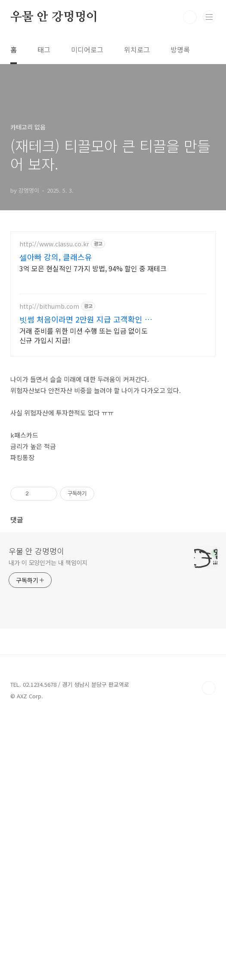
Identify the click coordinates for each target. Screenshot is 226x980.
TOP (209, 952)
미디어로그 (87, 49)
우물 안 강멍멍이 (54, 17)
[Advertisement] (113, 307)
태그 (44, 49)
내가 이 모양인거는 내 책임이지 (48, 826)
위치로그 (137, 49)
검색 (190, 17)
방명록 (180, 49)
